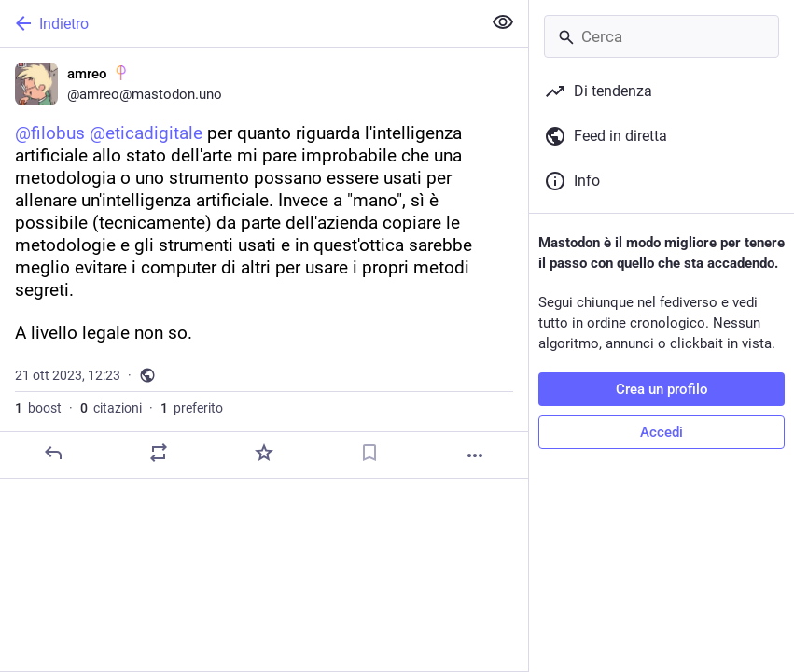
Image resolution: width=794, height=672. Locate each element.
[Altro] (475, 455)
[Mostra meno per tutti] (503, 22)
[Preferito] (264, 453)
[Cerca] (662, 36)
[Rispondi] (53, 453)
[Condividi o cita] (159, 453)
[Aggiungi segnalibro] (369, 453)
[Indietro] (239, 23)
